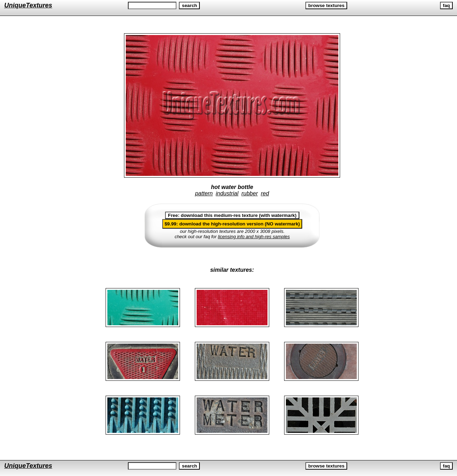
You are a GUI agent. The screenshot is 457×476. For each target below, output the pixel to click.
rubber (249, 193)
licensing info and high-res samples (254, 237)
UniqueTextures (28, 5)
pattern (204, 193)
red (265, 193)
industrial (227, 193)
